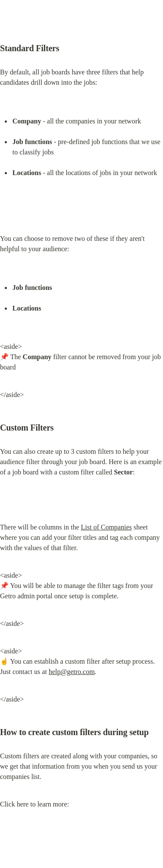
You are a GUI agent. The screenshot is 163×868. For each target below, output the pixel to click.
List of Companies (107, 527)
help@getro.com (72, 672)
